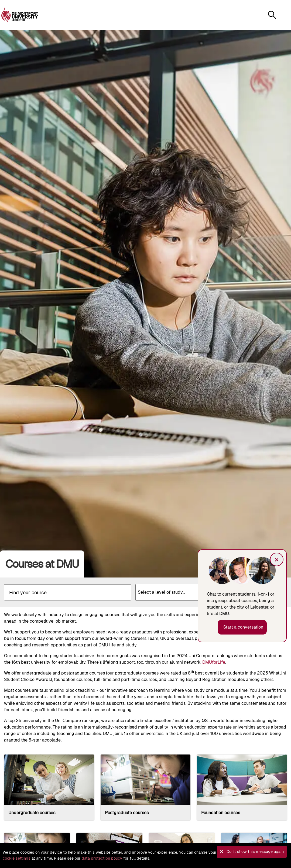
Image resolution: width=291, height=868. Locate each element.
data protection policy (102, 858)
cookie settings (17, 858)
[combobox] (183, 592)
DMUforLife (214, 662)
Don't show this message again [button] (255, 852)
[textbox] (183, 590)
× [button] (277, 559)
